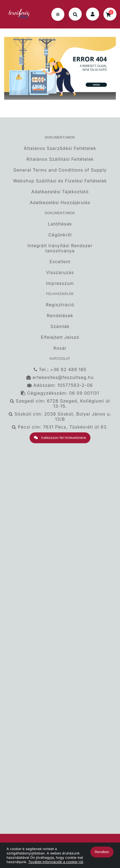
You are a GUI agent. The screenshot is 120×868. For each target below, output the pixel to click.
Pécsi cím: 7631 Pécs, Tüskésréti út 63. (60, 427)
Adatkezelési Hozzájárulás (60, 203)
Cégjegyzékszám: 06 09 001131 (60, 393)
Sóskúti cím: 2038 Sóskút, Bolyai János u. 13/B (60, 417)
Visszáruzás (60, 273)
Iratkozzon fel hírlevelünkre (60, 438)
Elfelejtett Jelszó (60, 337)
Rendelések (60, 316)
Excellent (60, 262)
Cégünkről (60, 235)
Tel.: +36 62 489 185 (60, 369)
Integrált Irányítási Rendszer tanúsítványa (60, 248)
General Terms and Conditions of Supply (60, 170)
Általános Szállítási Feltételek (60, 159)
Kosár (60, 348)
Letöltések (60, 224)
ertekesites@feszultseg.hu (60, 377)
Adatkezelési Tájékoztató (60, 192)
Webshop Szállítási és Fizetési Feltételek (60, 181)
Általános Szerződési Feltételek (60, 148)
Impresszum (60, 283)
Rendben (102, 852)
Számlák (60, 327)
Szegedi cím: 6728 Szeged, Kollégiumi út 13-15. (60, 404)
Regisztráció (60, 305)
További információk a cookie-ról (56, 862)
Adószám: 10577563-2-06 (60, 385)
